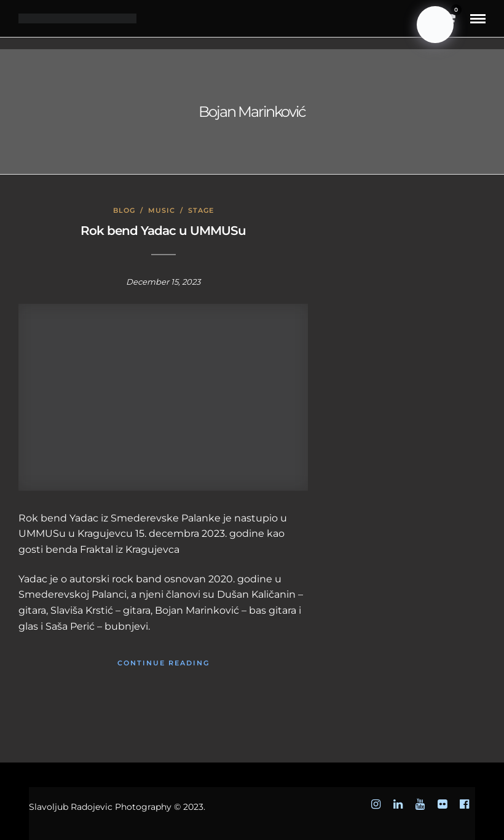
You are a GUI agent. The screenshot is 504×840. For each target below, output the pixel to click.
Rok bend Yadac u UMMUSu (163, 231)
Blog (124, 210)
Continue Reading (163, 663)
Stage (201, 210)
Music (162, 210)
